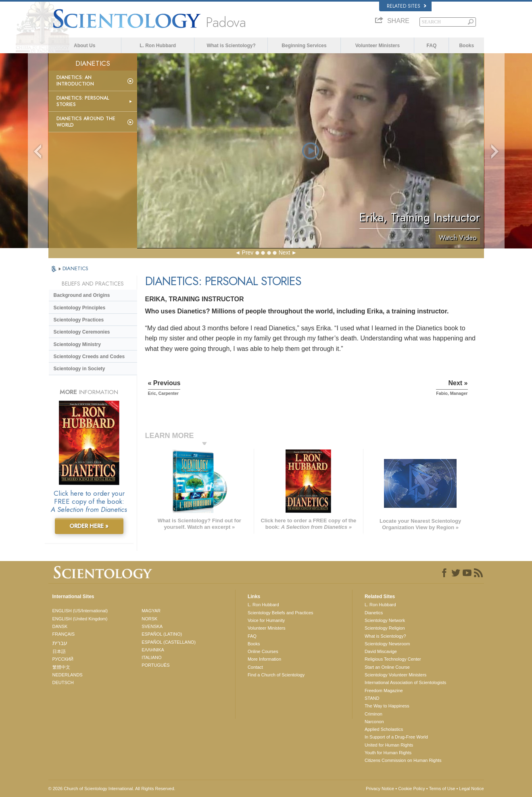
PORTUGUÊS (155, 665)
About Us (84, 46)
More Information (264, 659)
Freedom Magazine (384, 691)
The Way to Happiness (387, 706)
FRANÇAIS (64, 634)
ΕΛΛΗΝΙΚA (153, 650)
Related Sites (407, 6)
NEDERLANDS (68, 675)
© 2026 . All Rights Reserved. (112, 789)
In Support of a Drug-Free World (396, 737)
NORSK (149, 619)
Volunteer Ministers (378, 46)
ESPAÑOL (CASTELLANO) (169, 642)
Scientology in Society (79, 369)
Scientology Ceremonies (82, 332)
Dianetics (374, 613)
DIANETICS (75, 268)
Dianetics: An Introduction (75, 81)
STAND (372, 698)
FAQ (432, 46)
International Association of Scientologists (405, 682)
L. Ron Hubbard (158, 46)
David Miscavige (381, 651)
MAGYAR (151, 611)
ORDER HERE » (89, 526)
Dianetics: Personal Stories (83, 101)
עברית (60, 643)
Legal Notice (471, 789)
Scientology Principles (80, 308)
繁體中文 (61, 667)
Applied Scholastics (384, 729)
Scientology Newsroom (387, 644)
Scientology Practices (79, 320)
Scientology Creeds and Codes (89, 357)
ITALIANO (151, 657)
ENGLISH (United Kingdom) (80, 619)
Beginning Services (304, 46)
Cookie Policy (412, 789)
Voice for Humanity (266, 620)
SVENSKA (152, 626)
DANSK (60, 626)
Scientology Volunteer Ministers (395, 675)
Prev (248, 252)
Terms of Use (442, 789)
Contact (255, 667)
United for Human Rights (389, 745)
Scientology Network (385, 620)
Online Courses (263, 651)
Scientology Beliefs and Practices (281, 613)
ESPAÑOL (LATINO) (162, 634)
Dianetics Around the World (86, 122)
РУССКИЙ (63, 659)
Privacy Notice (380, 789)
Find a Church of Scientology (276, 675)
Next (285, 252)
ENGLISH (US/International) (80, 611)
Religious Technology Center (393, 659)
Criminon (373, 714)
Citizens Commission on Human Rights (403, 760)
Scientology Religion (385, 628)
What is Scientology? (231, 46)
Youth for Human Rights (388, 753)
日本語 (59, 651)
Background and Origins (82, 295)
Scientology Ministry (77, 344)
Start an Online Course (387, 667)
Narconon (374, 722)
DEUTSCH (63, 682)
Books (466, 46)
